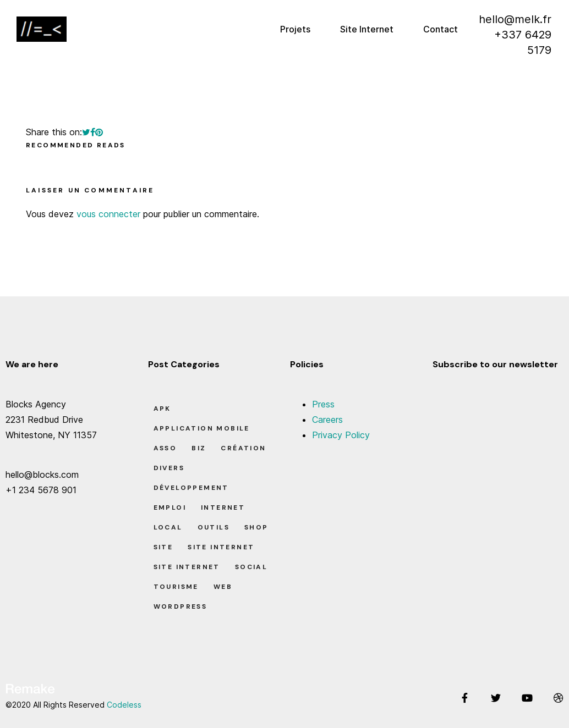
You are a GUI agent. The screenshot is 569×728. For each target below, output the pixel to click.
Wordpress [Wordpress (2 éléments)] (180, 606)
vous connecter (108, 214)
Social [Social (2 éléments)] (251, 567)
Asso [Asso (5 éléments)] (165, 448)
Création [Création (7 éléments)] (243, 448)
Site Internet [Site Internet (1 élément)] (221, 547)
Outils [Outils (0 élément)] (214, 527)
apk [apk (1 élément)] (162, 409)
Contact (441, 29)
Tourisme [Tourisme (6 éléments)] (176, 587)
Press (323, 404)
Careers (327, 420)
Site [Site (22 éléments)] (163, 547)
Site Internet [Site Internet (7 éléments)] (187, 567)
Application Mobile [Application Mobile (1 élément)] (202, 428)
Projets (295, 29)
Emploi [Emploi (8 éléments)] (170, 508)
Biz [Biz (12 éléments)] (199, 448)
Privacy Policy (341, 435)
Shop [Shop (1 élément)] (256, 527)
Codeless (124, 705)
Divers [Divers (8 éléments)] (169, 468)
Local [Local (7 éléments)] (168, 527)
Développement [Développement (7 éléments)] (191, 488)
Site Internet (367, 29)
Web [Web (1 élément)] (223, 587)
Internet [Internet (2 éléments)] (223, 508)
